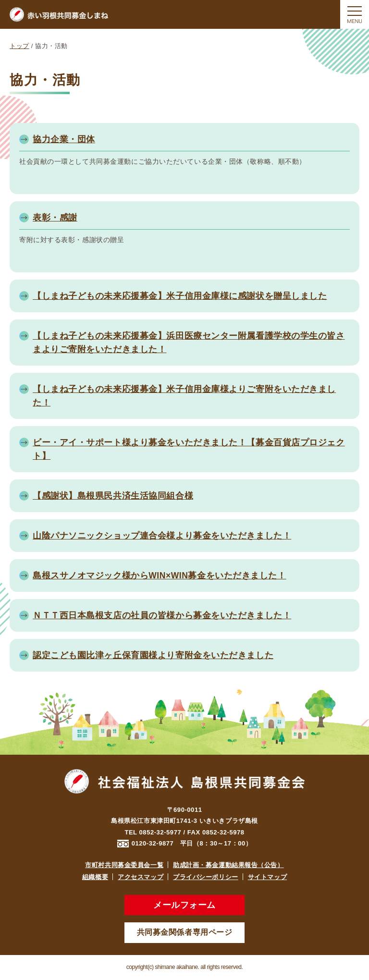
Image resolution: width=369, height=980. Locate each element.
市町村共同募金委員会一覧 (124, 865)
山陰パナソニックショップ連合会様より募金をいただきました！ (162, 536)
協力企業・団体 (64, 139)
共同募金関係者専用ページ (185, 932)
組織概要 (95, 877)
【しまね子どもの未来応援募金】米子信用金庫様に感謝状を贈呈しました (180, 296)
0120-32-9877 (153, 843)
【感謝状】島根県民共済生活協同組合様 (113, 496)
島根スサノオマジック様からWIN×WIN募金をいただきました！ (160, 576)
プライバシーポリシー (206, 877)
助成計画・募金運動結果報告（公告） (228, 865)
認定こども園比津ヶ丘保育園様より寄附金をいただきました (153, 655)
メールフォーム (184, 905)
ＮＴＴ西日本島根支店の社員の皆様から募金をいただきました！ (162, 615)
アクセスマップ (141, 877)
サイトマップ (267, 877)
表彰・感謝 (55, 218)
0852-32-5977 (160, 832)
